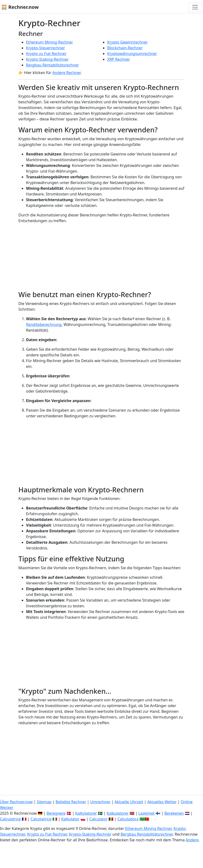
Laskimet (147, 813)
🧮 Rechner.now (20, 7)
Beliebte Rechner (71, 802)
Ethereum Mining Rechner (50, 42)
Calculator (98, 819)
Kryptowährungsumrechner (132, 54)
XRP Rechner (119, 59)
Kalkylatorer (86, 813)
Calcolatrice (41, 819)
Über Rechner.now (16, 802)
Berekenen (174, 813)
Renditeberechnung (44, 324)
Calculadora (128, 819)
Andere (192, 840)
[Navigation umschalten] (195, 7)
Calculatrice (10, 819)
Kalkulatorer (118, 813)
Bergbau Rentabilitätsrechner (52, 65)
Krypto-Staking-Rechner (47, 59)
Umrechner (100, 802)
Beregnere (56, 813)
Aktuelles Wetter (162, 802)
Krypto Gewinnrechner (127, 42)
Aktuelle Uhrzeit (129, 802)
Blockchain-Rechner (125, 48)
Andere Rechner (66, 73)
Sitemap (44, 802)
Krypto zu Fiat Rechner (46, 54)
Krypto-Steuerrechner (45, 48)
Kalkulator (70, 819)
